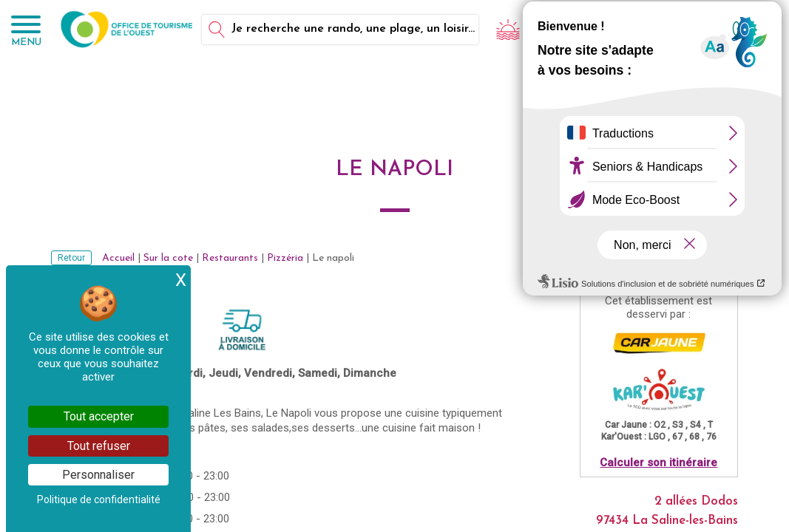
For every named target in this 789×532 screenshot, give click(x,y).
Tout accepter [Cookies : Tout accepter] (99, 416)
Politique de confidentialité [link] (99, 499)
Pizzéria (285, 258)
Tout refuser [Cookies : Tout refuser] (99, 446)
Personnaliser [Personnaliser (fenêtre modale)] (98, 475)
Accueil (118, 258)
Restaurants (230, 258)
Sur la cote (168, 258)
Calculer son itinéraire (658, 463)
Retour (71, 258)
